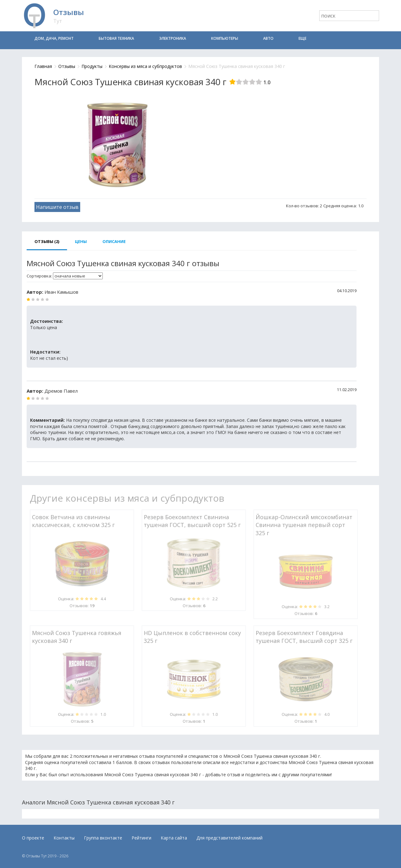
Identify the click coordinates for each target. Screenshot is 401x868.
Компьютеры (225, 38)
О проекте (33, 838)
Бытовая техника (116, 38)
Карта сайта (174, 838)
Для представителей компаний (229, 838)
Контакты (64, 838)
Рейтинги (141, 838)
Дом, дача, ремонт (54, 38)
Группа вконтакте (103, 838)
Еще (302, 38)
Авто (268, 38)
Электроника (173, 38)
